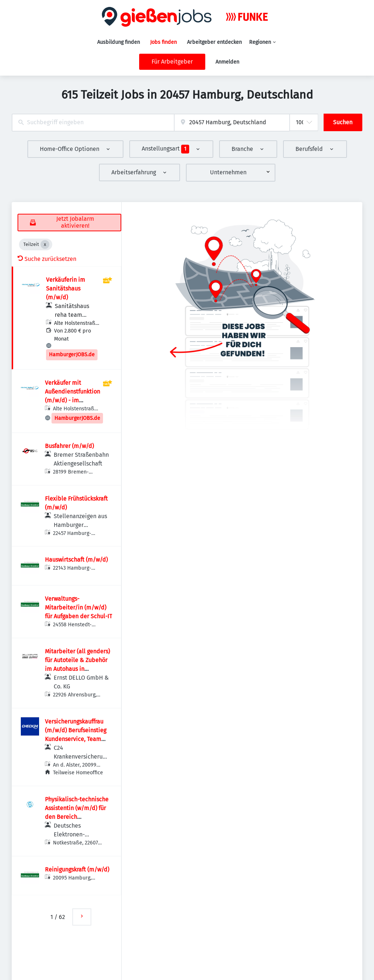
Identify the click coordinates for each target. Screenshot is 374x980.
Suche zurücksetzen (47, 259)
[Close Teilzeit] (45, 244)
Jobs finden (163, 42)
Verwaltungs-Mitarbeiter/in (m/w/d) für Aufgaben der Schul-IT (79, 607)
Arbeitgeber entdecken (214, 42)
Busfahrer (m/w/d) (69, 446)
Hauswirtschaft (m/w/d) (76, 560)
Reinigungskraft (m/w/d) (77, 869)
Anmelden (227, 62)
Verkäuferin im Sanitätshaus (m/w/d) (66, 288)
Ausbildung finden (119, 42)
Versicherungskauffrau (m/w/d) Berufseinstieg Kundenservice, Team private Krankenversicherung (76, 739)
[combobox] (93, 123)
